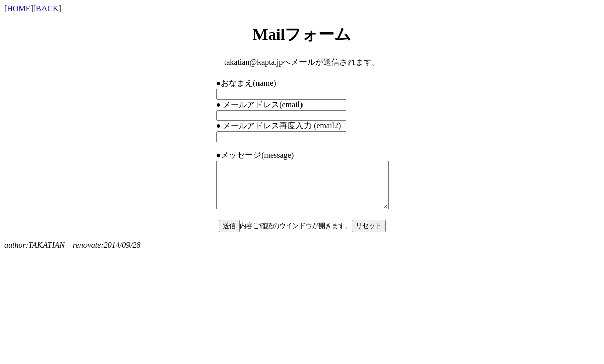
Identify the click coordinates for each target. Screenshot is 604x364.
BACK (47, 8)
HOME (18, 8)
